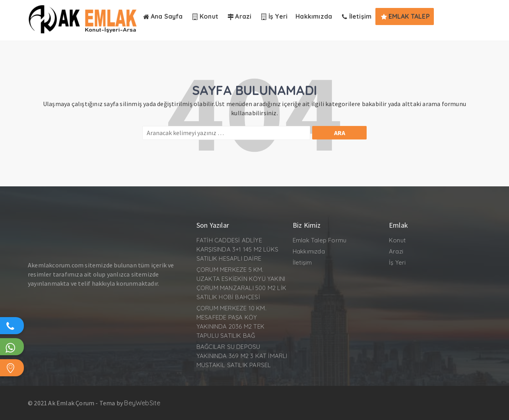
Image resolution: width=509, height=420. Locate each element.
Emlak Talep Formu (320, 240)
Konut (397, 240)
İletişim (302, 262)
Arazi (396, 251)
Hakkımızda (309, 251)
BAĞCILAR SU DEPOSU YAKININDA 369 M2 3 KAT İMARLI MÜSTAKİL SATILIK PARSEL (242, 356)
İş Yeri (397, 262)
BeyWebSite (142, 403)
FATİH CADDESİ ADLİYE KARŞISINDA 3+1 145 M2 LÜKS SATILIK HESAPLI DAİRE (237, 249)
